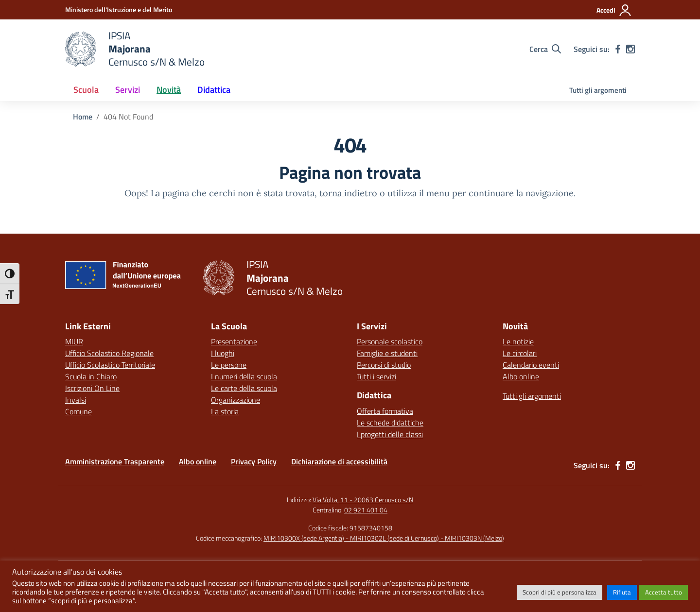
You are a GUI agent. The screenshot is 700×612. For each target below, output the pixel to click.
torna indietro (348, 193)
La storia (225, 411)
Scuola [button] (86, 90)
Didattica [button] (214, 90)
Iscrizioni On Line (92, 388)
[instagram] (630, 49)
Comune (79, 411)
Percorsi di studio (384, 365)
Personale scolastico (390, 341)
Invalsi (76, 400)
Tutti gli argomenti (598, 90)
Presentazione (234, 341)
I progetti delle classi (390, 434)
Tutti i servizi (376, 376)
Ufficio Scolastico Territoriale (110, 365)
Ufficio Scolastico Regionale (109, 353)
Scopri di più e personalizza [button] (560, 592)
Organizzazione (236, 400)
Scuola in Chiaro (91, 376)
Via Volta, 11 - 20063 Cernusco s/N (363, 500)
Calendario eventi (531, 365)
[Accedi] (614, 10)
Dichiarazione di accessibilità (339, 461)
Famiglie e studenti (387, 353)
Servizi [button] (128, 90)
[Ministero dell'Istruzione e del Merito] (119, 9)
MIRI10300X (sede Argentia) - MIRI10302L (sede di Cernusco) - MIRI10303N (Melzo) (384, 538)
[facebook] (618, 49)
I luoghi (223, 353)
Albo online (521, 376)
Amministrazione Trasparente (115, 461)
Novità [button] (169, 90)
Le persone (229, 365)
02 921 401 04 (366, 510)
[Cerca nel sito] (545, 49)
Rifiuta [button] (622, 592)
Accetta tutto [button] (664, 592)
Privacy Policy (254, 461)
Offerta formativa (385, 411)
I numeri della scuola (244, 376)
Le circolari (520, 353)
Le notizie (518, 341)
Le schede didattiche (390, 423)
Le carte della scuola (244, 388)
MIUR (74, 341)
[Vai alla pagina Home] (83, 117)
